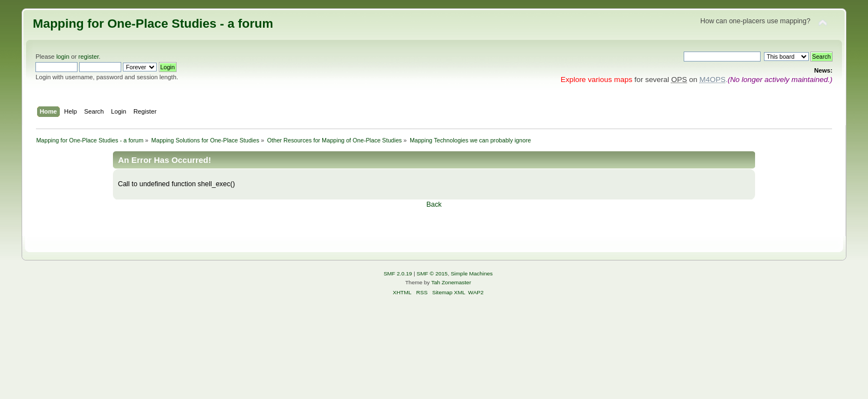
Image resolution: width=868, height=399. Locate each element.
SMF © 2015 (432, 273)
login (63, 57)
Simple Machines (472, 273)
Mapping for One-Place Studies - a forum (153, 24)
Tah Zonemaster (451, 282)
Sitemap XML (449, 292)
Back (434, 204)
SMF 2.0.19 (398, 273)
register (89, 57)
